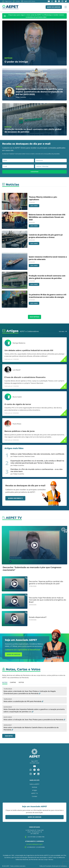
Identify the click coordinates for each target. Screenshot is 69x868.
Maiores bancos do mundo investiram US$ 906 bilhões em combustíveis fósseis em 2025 (47, 217)
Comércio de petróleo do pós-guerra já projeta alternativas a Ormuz (46, 236)
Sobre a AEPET (34, 784)
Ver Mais (62, 331)
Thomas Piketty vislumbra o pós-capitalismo (43, 198)
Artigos (35, 790)
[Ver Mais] (66, 331)
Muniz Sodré (17, 397)
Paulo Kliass (17, 424)
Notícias (34, 787)
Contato (34, 796)
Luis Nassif (16, 370)
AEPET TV (35, 793)
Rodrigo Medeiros (19, 343)
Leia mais (34, 206)
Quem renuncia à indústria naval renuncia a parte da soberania (48, 258)
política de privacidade (54, 154)
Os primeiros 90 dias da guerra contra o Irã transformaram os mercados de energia (47, 296)
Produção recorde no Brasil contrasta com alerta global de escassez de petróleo (47, 277)
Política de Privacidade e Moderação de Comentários (53, 866)
